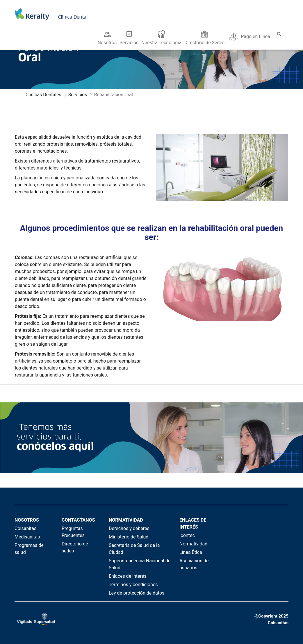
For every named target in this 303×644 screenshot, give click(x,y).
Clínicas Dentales (43, 95)
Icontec (187, 535)
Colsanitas (25, 528)
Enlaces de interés (128, 576)
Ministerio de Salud (129, 537)
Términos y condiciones (133, 585)
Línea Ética (191, 552)
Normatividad (193, 544)
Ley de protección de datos (137, 593)
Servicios (78, 95)
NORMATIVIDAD (126, 520)
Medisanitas (27, 537)
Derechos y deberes (129, 528)
